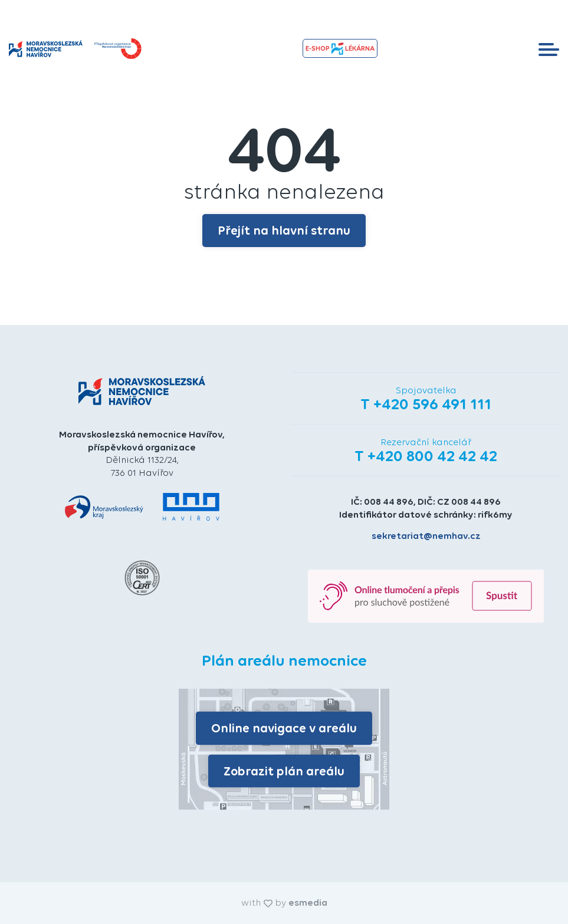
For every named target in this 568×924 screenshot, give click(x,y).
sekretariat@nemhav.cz (426, 536)
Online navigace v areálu (284, 728)
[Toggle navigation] (549, 48)
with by (284, 902)
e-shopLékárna (340, 49)
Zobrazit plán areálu (284, 770)
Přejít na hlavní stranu (284, 230)
